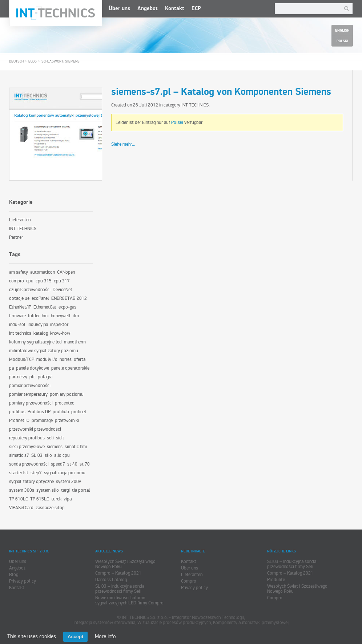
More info (105, 636)
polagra (45, 377)
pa (11, 368)
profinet (79, 412)
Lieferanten (20, 220)
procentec (65, 403)
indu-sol (17, 325)
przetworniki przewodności (35, 429)
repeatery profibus (27, 438)
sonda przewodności (29, 464)
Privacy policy (23, 581)
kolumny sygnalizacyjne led (35, 342)
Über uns (119, 9)
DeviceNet (63, 290)
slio (48, 455)
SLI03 (37, 455)
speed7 (58, 464)
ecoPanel (40, 298)
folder (34, 316)
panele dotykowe (33, 368)
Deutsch (16, 61)
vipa (68, 499)
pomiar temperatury (28, 394)
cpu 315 (44, 281)
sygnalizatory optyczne (31, 482)
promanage (42, 420)
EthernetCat (45, 307)
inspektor (59, 325)
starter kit (19, 473)
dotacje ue (19, 298)
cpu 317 (62, 281)
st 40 (72, 464)
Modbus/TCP (22, 359)
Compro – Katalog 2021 (118, 573)
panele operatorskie (70, 368)
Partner (16, 237)
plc (33, 377)
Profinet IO (19, 420)
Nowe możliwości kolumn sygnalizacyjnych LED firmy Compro (129, 600)
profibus (17, 412)
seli (50, 438)
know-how (60, 333)
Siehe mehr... (123, 144)
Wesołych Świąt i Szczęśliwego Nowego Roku (125, 564)
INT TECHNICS (195, 105)
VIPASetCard (21, 508)
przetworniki (67, 420)
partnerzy (18, 377)
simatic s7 (19, 455)
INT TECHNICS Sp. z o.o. (56, 13)
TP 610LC (19, 499)
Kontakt (175, 9)
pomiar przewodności (30, 386)
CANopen (66, 272)
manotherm (75, 342)
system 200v (69, 482)
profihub (61, 412)
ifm (76, 316)
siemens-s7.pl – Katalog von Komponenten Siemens (221, 92)
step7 (36, 473)
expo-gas (67, 307)
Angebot (148, 9)
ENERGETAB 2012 (69, 298)
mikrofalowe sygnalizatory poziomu (44, 351)
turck (56, 499)
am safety (19, 272)
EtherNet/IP (20, 307)
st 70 (85, 464)
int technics (20, 333)
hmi (45, 316)
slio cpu (62, 455)
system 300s (22, 490)
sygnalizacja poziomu (65, 473)
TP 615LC (40, 499)
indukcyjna (38, 325)
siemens (55, 447)
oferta (80, 359)
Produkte (276, 580)
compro (17, 281)
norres (66, 359)
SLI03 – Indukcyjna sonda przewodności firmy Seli (120, 589)
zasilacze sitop (50, 508)
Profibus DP (39, 412)
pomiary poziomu (67, 394)
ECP (196, 9)
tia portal (81, 490)
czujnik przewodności (30, 290)
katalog (41, 333)
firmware (17, 316)
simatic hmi (76, 447)
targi (65, 490)
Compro (189, 581)
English (342, 31)
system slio (48, 490)
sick (60, 438)
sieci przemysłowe (27, 447)
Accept (75, 637)
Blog (33, 61)
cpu (30, 281)
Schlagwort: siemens (61, 61)
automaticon (43, 272)
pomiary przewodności (31, 403)
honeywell (61, 316)
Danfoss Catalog (111, 580)
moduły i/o (47, 359)
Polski (177, 122)
